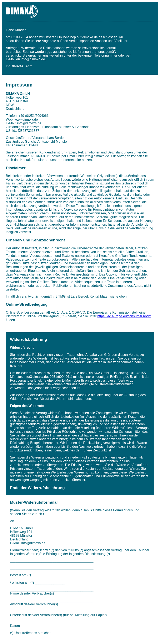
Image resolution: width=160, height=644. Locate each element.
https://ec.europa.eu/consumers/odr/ (124, 316)
